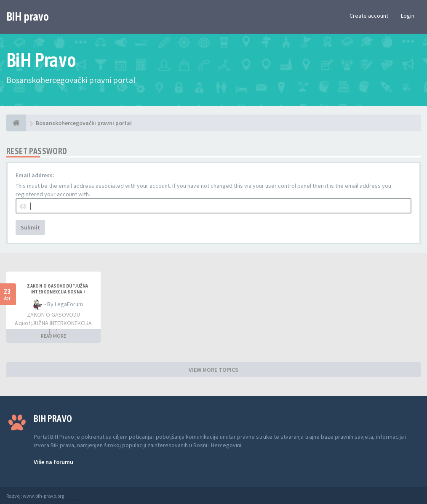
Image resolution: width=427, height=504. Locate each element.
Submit (30, 227)
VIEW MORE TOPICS (213, 370)
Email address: (35, 175)
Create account (369, 16)
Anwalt (72, 496)
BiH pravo (28, 16)
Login (408, 16)
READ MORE (53, 336)
